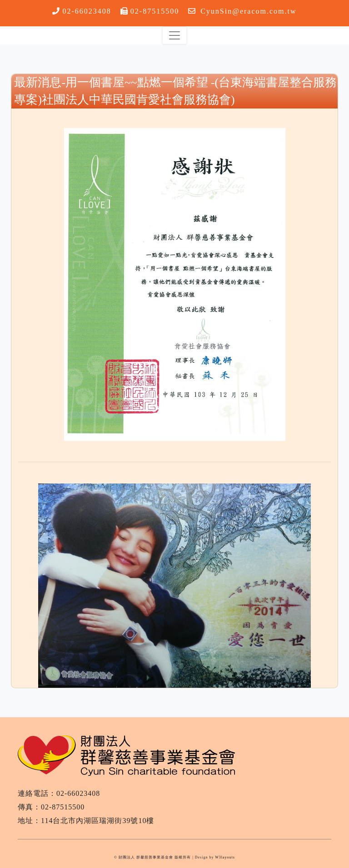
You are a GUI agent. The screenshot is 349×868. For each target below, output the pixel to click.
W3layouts (225, 857)
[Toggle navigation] (174, 35)
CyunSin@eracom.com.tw (248, 11)
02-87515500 (155, 11)
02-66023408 (87, 11)
